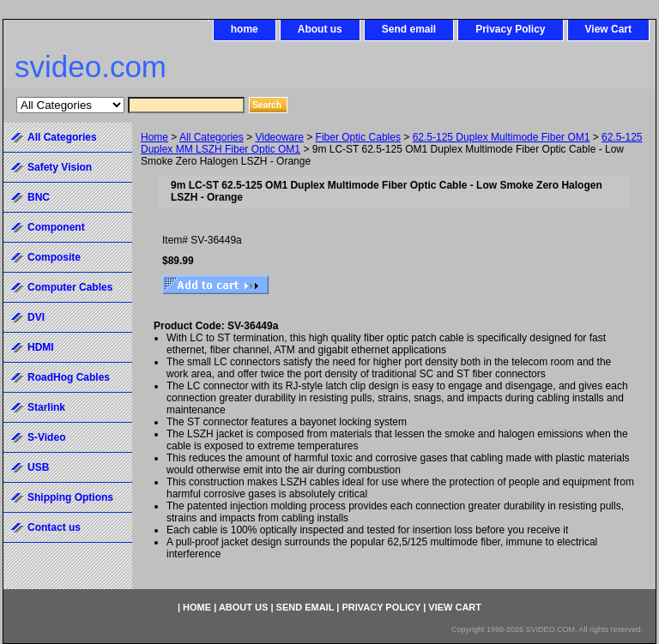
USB (38, 467)
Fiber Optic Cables (358, 137)
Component (56, 227)
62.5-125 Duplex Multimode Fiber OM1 (502, 137)
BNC (39, 197)
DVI (36, 317)
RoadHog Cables (69, 377)
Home (154, 137)
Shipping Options (70, 497)
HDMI (41, 347)
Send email (409, 29)
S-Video (46, 437)
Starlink (46, 407)
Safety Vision (60, 167)
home (245, 29)
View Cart (608, 29)
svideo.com (91, 66)
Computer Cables (70, 287)
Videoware (279, 137)
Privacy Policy (510, 29)
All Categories (212, 137)
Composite (54, 257)
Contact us (54, 527)
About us (320, 29)
